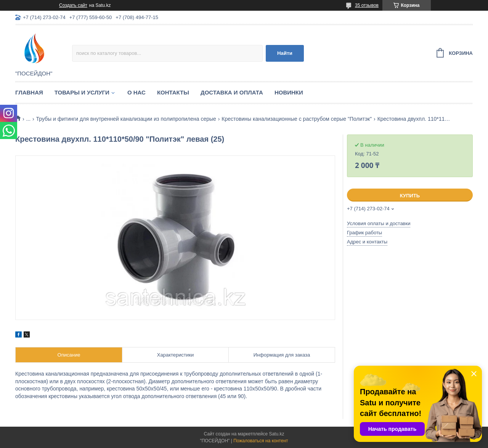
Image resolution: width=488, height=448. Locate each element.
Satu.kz (276, 434)
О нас (136, 92)
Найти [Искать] (285, 53)
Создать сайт (73, 5)
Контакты (173, 92)
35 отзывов (367, 5)
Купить (410, 196)
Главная (29, 92)
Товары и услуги (82, 92)
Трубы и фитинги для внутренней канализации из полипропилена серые (126, 119)
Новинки (289, 92)
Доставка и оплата (232, 92)
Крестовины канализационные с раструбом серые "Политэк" (297, 119)
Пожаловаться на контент (261, 441)
